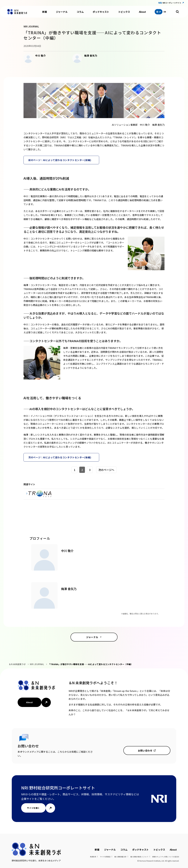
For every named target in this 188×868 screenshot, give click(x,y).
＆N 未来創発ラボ (17, 664)
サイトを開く (33, 808)
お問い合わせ (145, 750)
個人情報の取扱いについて (139, 857)
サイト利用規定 (105, 857)
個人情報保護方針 (120, 857)
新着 (45, 12)
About (142, 12)
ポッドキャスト (101, 12)
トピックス (124, 12)
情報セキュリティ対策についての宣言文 (166, 857)
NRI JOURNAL (37, 664)
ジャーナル (62, 12)
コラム (80, 12)
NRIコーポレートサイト (172, 3)
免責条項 (93, 857)
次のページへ (106, 470)
